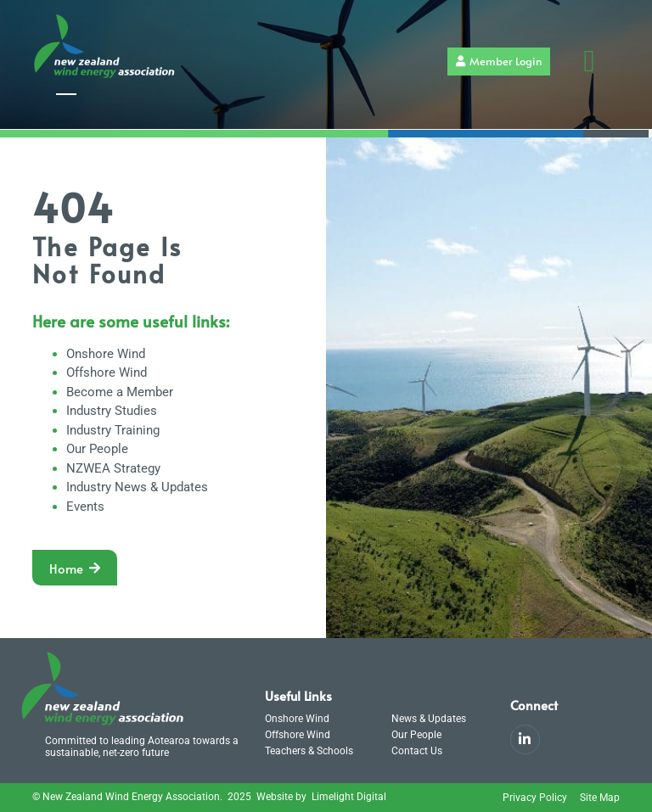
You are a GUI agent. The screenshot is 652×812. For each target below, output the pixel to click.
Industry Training (113, 430)
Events (85, 507)
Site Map (600, 798)
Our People (97, 449)
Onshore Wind (106, 354)
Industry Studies (112, 411)
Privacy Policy (535, 798)
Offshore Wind (107, 372)
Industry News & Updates (137, 487)
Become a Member (120, 392)
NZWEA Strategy (113, 468)
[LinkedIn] (525, 739)
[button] (589, 61)
